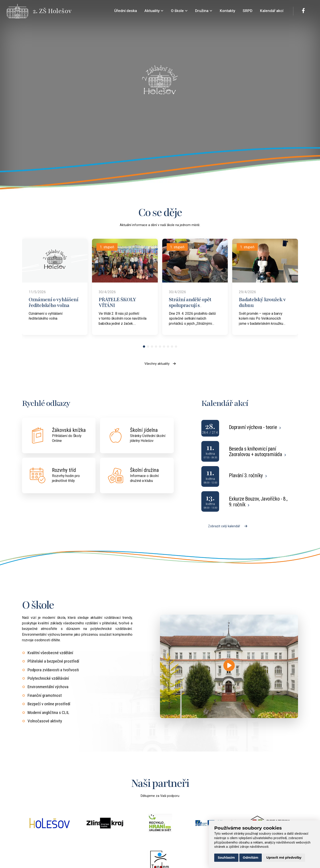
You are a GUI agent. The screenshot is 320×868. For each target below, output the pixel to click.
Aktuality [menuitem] (154, 11)
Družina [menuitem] (204, 11)
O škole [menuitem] (179, 11)
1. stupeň (107, 247)
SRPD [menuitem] (248, 11)
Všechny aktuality (160, 364)
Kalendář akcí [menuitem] (272, 11)
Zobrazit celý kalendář (228, 526)
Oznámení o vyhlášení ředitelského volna (53, 303)
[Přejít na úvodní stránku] (20, 11)
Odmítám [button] (251, 858)
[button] (144, 347)
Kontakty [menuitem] (227, 11)
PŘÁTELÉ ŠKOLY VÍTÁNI (117, 303)
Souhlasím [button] (226, 858)
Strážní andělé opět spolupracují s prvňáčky (190, 305)
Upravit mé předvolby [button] (284, 858)
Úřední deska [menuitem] (126, 11)
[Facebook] (303, 11)
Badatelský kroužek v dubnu (262, 303)
